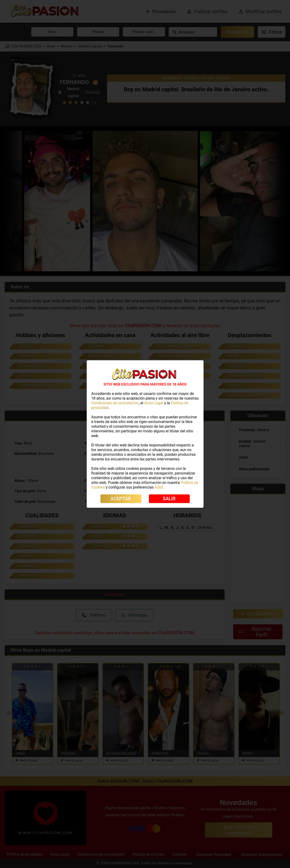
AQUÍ (159, 487)
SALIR (169, 499)
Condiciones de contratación (115, 403)
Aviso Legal (154, 403)
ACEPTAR (121, 499)
